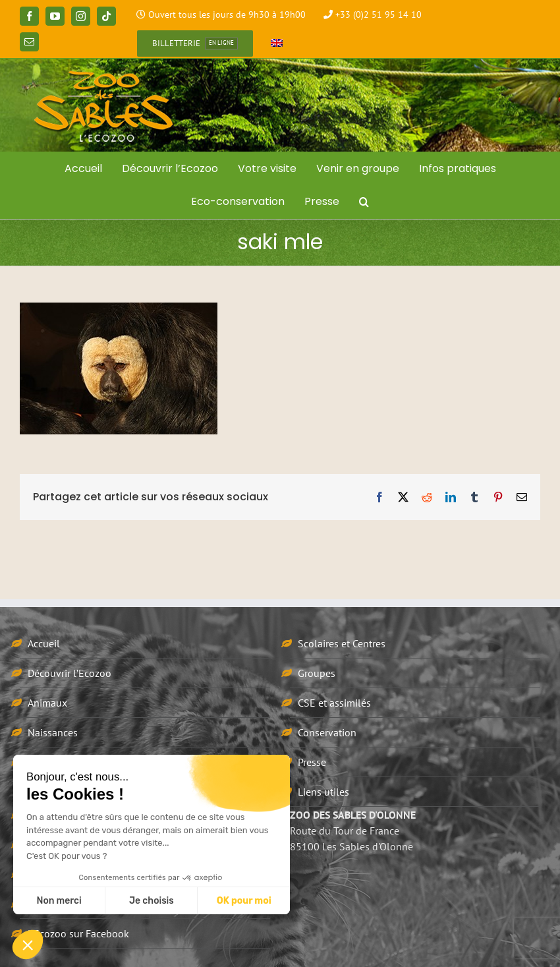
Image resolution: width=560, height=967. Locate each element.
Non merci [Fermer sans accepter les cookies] (59, 901)
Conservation (327, 732)
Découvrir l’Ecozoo (70, 673)
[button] (364, 202)
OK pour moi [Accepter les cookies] (244, 901)
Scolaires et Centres (342, 643)
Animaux (47, 703)
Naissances (53, 732)
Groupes (317, 673)
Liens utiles (323, 792)
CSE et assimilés (334, 703)
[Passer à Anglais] (277, 44)
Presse (312, 762)
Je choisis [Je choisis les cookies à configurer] (152, 901)
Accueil (44, 643)
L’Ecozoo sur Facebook (78, 933)
